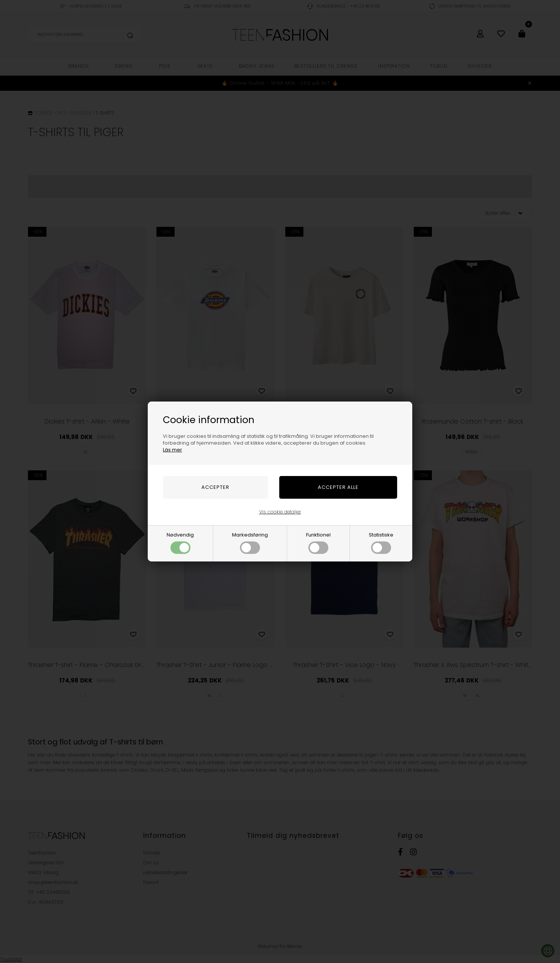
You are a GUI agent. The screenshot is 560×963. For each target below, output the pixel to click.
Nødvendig (180, 543)
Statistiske (381, 543)
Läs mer (172, 450)
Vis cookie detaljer (280, 512)
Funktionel (318, 543)
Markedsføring (250, 543)
